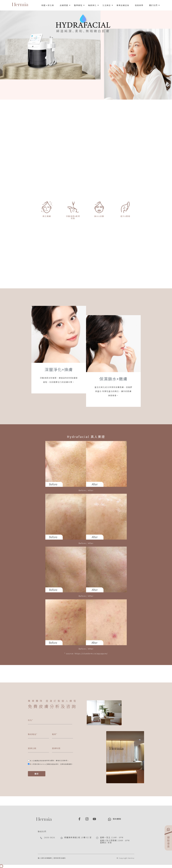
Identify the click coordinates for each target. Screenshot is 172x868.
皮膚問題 (64, 5)
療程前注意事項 (62, 761)
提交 (37, 774)
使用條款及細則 (60, 858)
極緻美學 (139, 5)
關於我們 (153, 5)
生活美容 (107, 5)
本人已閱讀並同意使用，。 (49, 761)
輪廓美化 (92, 5)
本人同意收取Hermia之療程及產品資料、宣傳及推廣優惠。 (52, 764)
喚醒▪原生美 (48, 5)
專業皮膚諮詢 (123, 5)
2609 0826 (50, 837)
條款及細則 (50, 761)
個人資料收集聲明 (45, 858)
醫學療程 (78, 5)
